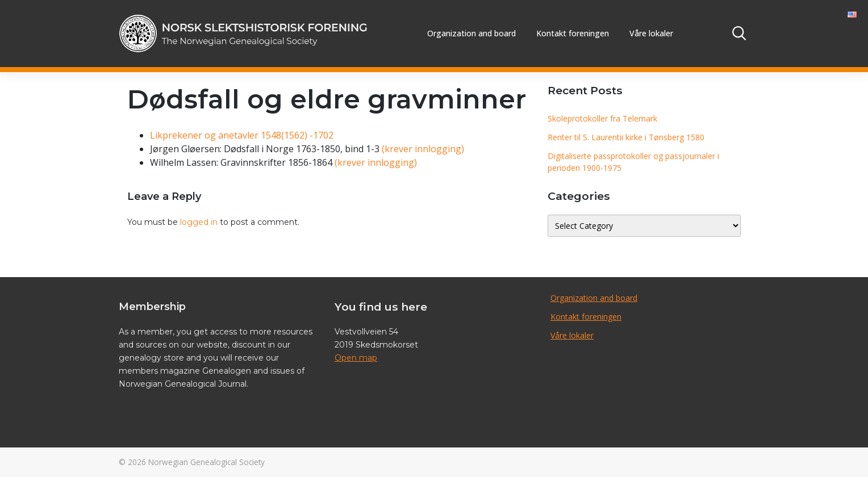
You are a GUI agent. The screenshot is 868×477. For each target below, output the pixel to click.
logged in (199, 222)
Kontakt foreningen (573, 33)
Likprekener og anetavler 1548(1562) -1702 (242, 135)
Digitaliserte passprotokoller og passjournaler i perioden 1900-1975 (633, 162)
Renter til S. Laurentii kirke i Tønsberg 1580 (626, 137)
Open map (356, 358)
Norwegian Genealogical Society (206, 462)
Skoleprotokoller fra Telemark (602, 118)
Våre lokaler (651, 33)
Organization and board (471, 33)
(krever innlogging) (423, 149)
